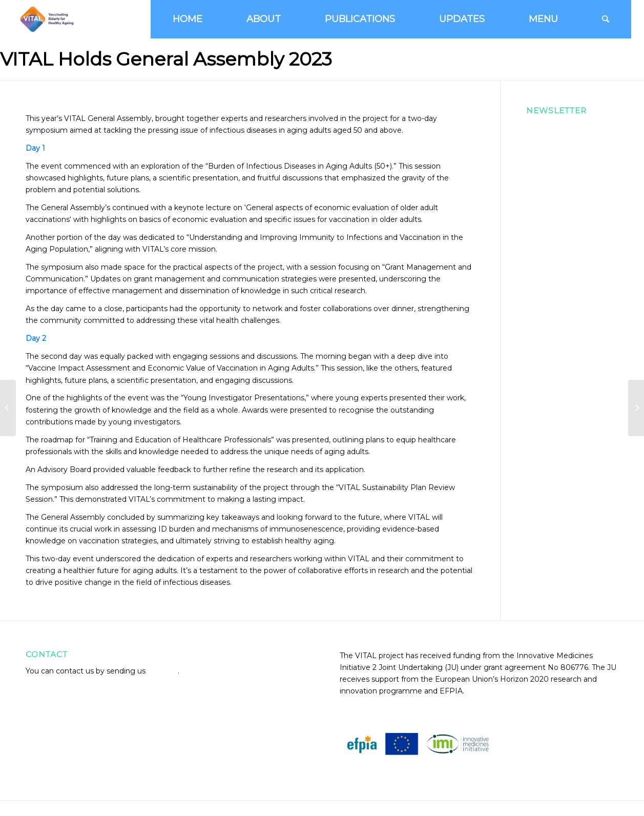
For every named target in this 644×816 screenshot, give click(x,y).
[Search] (606, 19)
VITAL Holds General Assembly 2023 (166, 59)
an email (163, 671)
